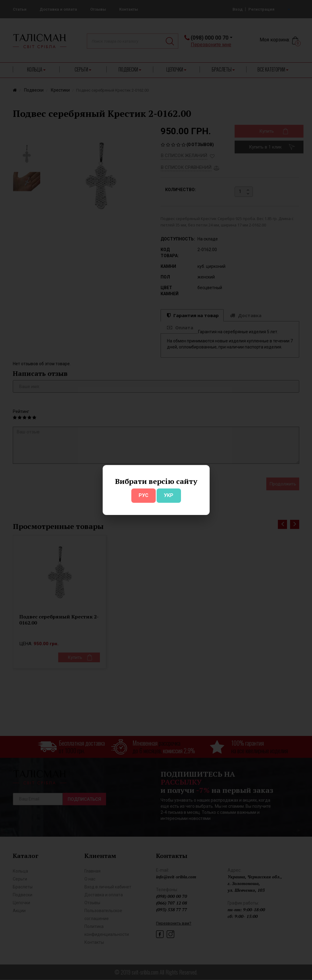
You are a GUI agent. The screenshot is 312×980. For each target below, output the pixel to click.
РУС (144, 495)
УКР (169, 495)
